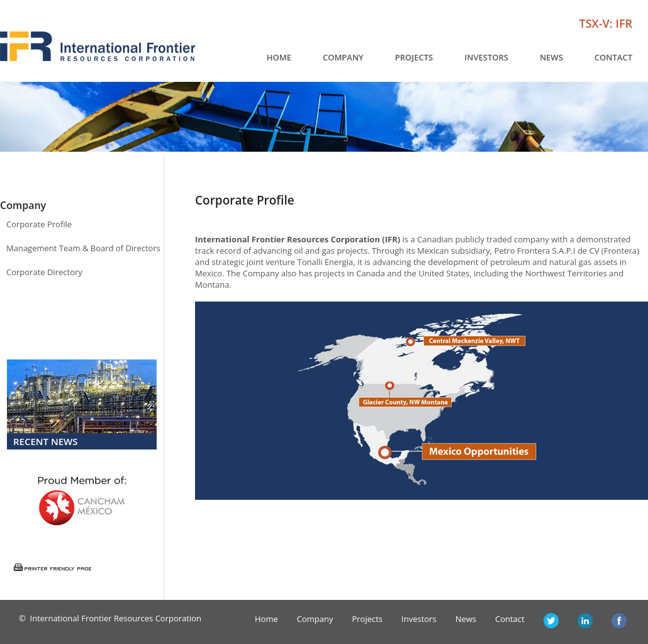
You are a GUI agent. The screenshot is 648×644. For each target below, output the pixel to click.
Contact (613, 57)
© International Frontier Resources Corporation (110, 618)
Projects (414, 57)
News (551, 57)
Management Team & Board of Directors (83, 248)
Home (279, 57)
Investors (486, 57)
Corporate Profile (39, 224)
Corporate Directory (44, 272)
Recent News (46, 441)
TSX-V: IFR (606, 23)
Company (343, 57)
